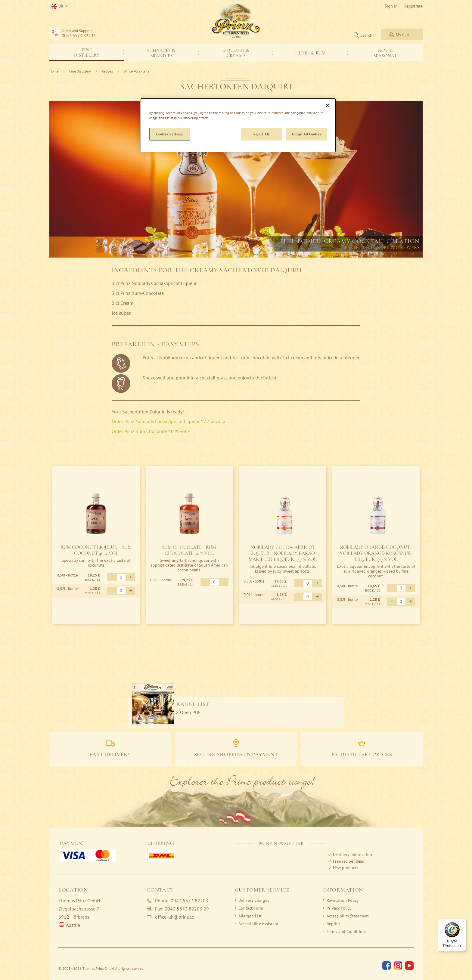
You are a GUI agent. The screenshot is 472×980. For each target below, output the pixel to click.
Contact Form (251, 908)
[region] (238, 125)
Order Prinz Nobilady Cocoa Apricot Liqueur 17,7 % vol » (169, 421)
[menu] (236, 52)
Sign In (391, 6)
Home (54, 71)
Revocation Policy (343, 900)
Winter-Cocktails (136, 71)
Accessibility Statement (348, 916)
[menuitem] (87, 52)
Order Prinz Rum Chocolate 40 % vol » (151, 431)
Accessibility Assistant (258, 924)
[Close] (328, 105)
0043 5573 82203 (79, 36)
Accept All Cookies (307, 134)
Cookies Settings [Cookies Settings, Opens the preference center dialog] (170, 134)
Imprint (333, 924)
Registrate (413, 6)
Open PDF (190, 712)
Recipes (108, 71)
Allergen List (250, 916)
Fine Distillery (81, 71)
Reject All (261, 134)
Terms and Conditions (347, 932)
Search (366, 35)
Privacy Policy (339, 908)
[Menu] (462, 923)
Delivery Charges (254, 900)
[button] (59, 6)
